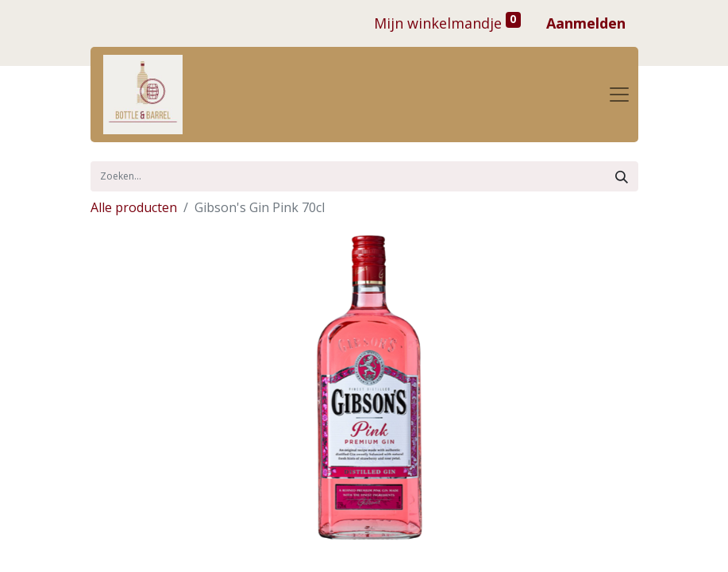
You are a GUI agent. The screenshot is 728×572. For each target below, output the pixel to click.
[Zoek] (622, 176)
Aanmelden (586, 23)
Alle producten (134, 207)
